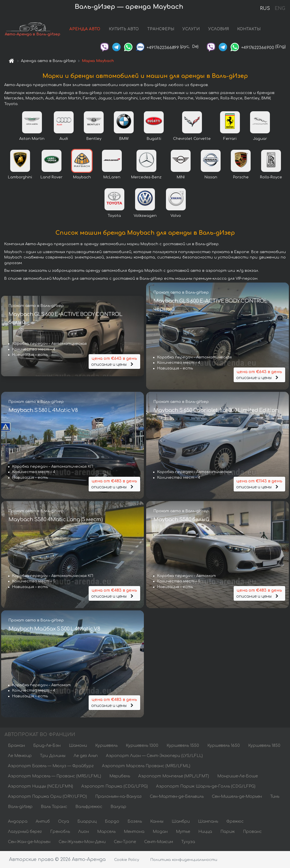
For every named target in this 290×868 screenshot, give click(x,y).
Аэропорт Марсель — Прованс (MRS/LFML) (55, 776)
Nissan (211, 177)
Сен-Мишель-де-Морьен (237, 797)
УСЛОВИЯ (218, 29)
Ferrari (230, 139)
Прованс (252, 832)
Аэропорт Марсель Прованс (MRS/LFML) (146, 766)
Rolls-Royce (271, 177)
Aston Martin (32, 139)
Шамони (78, 746)
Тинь (275, 797)
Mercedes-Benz (146, 177)
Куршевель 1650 (224, 746)
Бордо (112, 821)
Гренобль (60, 832)
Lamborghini (20, 177)
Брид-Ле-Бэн (47, 746)
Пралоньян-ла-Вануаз (118, 797)
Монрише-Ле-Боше (237, 776)
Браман (16, 746)
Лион (84, 832)
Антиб (43, 821)
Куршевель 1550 (183, 746)
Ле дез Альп (86, 756)
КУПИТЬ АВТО (124, 29)
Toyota (114, 216)
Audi (64, 139)
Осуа (64, 821)
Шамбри (181, 821)
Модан (160, 832)
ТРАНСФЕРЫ (161, 29)
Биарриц (87, 821)
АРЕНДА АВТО (85, 29)
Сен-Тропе (125, 842)
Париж (228, 832)
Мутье (183, 832)
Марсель (106, 832)
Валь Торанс (54, 807)
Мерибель (120, 776)
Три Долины (53, 756)
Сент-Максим (159, 842)
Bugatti (154, 139)
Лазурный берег (25, 832)
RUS (265, 8)
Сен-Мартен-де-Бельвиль (177, 797)
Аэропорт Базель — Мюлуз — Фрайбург (51, 766)
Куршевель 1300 (142, 746)
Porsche (241, 177)
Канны (157, 821)
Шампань (208, 821)
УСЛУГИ (191, 29)
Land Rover (52, 177)
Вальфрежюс (89, 807)
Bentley (94, 139)
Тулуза (188, 842)
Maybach (82, 177)
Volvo (176, 216)
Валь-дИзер (20, 807)
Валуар (118, 807)
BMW (124, 139)
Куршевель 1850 (264, 746)
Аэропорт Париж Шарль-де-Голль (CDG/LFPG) (206, 786)
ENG (280, 8)
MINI (181, 177)
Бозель (135, 821)
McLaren (112, 177)
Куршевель (106, 746)
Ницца (205, 832)
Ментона (134, 832)
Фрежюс (235, 821)
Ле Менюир (20, 756)
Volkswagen (145, 216)
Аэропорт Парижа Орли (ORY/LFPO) (47, 797)
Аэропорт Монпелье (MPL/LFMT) (174, 776)
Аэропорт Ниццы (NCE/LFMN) (40, 786)
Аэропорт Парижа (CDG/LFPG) (115, 786)
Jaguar (260, 139)
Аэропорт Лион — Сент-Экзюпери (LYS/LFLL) (154, 756)
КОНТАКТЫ (249, 29)
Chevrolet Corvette (192, 139)
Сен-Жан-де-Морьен (29, 842)
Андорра (18, 821)
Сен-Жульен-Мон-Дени (82, 842)
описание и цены (114, 361)
